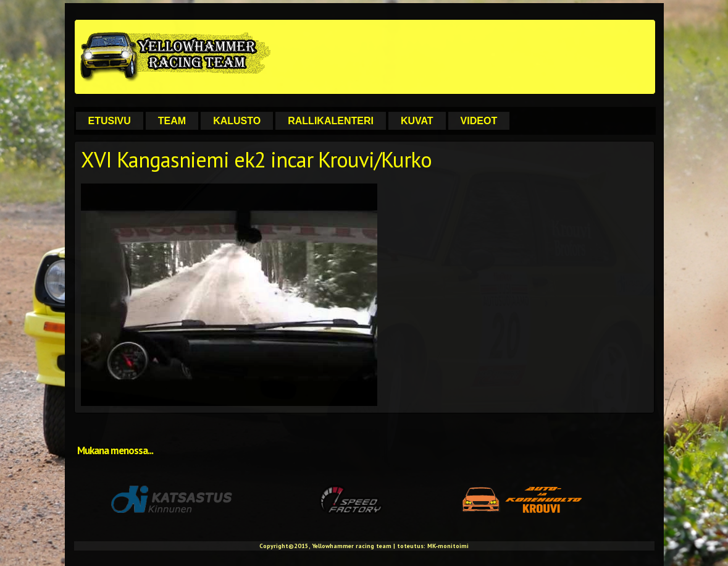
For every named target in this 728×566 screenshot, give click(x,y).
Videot (479, 121)
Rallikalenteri (331, 121)
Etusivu (110, 121)
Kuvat (417, 121)
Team (172, 121)
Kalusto (237, 121)
